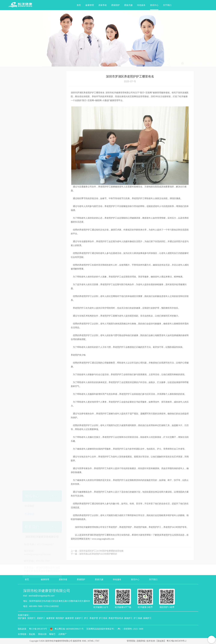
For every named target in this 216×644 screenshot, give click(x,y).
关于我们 (167, 5)
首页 (79, 5)
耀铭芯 (52, 634)
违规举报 (141, 641)
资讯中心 (154, 5)
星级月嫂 (128, 5)
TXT (97, 641)
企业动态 (29, 86)
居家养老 (103, 5)
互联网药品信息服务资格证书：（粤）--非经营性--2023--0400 (115, 629)
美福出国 (42, 634)
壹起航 (32, 634)
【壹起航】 (161, 641)
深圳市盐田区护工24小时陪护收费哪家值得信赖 (101, 551)
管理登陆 (131, 641)
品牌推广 (63, 634)
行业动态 (209, 63)
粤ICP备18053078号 (38, 629)
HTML (91, 641)
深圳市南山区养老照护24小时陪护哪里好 (98, 554)
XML (84, 641)
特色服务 (141, 5)
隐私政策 (22, 629)
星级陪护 (115, 5)
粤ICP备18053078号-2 (176, 641)
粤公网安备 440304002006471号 (67, 629)
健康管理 (90, 5)
